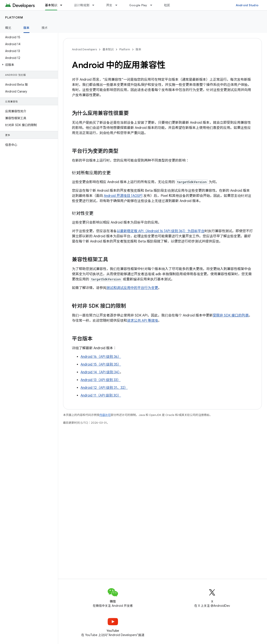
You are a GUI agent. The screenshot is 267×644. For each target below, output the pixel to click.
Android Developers (84, 49)
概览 (8, 28)
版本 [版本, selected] (27, 28)
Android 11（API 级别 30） (101, 395)
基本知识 (108, 49)
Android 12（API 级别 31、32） (104, 388)
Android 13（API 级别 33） (101, 380)
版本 (138, 49)
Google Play (138, 5)
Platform (14, 17)
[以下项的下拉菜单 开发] (118, 5)
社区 (167, 5)
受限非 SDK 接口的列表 (231, 315)
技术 (45, 28)
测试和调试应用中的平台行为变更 (132, 288)
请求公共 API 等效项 (143, 321)
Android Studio (247, 5)
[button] (28, 65)
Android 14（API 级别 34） (100, 372)
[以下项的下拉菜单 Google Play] (153, 5)
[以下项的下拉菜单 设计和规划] (95, 5)
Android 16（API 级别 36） (101, 357)
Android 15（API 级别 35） (101, 364)
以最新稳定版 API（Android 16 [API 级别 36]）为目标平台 (161, 231)
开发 (109, 5)
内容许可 (105, 415)
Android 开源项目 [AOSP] (123, 196)
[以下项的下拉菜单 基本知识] (63, 5)
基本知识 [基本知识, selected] (51, 5)
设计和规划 (82, 5)
